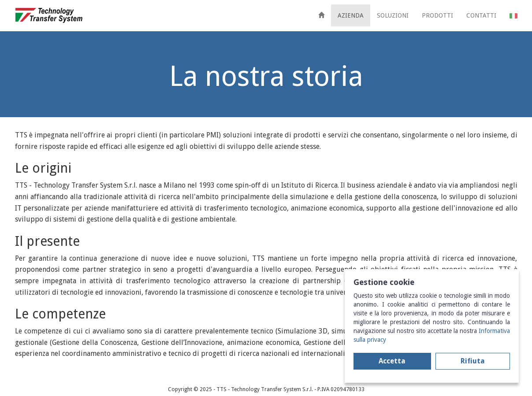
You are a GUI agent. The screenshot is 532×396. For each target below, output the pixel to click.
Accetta (392, 361)
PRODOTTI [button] (437, 15)
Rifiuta (473, 361)
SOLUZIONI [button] (393, 15)
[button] (513, 15)
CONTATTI (481, 15)
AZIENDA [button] (351, 15)
